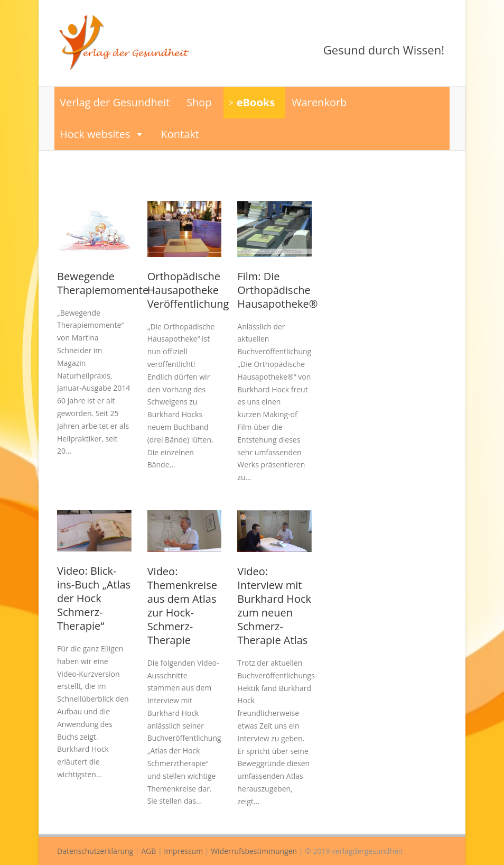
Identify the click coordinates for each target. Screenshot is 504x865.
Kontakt (180, 134)
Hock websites (102, 134)
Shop (199, 102)
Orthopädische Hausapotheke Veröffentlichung (188, 290)
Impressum (183, 851)
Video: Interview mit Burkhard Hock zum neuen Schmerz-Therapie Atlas (274, 606)
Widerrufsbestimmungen (254, 851)
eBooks (256, 102)
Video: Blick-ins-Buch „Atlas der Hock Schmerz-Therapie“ (94, 598)
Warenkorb (319, 102)
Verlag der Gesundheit (115, 102)
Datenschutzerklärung (95, 851)
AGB (148, 851)
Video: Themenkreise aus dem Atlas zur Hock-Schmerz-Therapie (182, 606)
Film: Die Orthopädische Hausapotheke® (277, 290)
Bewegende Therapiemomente (103, 283)
